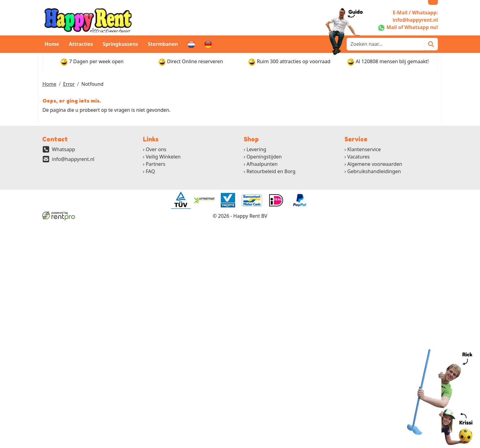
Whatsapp (64, 149)
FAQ (150, 171)
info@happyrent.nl (73, 159)
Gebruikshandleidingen (374, 171)
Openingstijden (264, 157)
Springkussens (120, 44)
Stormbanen (163, 44)
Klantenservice (364, 149)
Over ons (156, 149)
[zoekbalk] (385, 44)
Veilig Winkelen (163, 157)
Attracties (81, 44)
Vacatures (358, 157)
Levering (256, 149)
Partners (155, 164)
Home (52, 44)
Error (69, 84)
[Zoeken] (431, 44)
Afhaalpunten (262, 164)
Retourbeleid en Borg (271, 171)
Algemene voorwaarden (375, 164)
